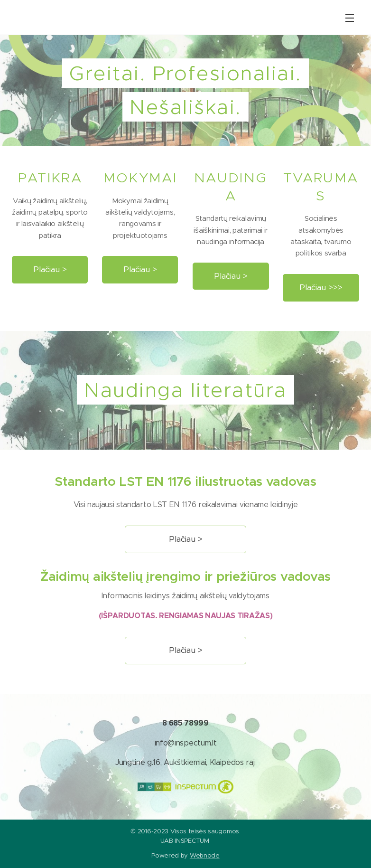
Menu (350, 18)
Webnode (205, 855)
